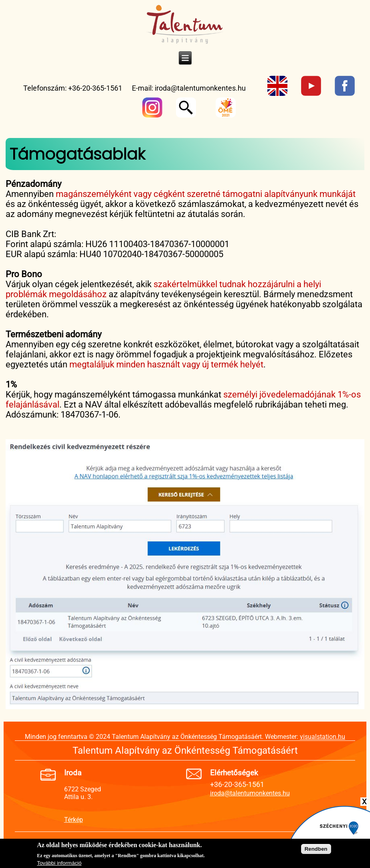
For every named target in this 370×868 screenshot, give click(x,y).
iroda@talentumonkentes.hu (200, 88)
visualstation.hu (322, 737)
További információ (59, 864)
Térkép (74, 820)
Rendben (316, 850)
